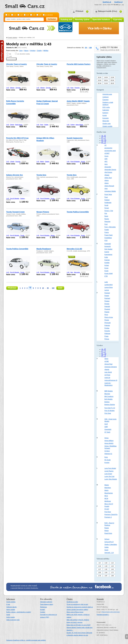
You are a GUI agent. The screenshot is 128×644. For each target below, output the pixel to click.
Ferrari (107, 208)
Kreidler (107, 263)
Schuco (107, 539)
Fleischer (108, 222)
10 (43, 288)
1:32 (106, 569)
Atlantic (107, 370)
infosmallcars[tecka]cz (111, 612)
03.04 (112, 80)
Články (70, 599)
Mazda (53, 272)
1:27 (100, 569)
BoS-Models (109, 399)
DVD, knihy (106, 107)
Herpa (107, 438)
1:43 (34, 15)
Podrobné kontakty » (103, 615)
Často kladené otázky (47, 604)
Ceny (21, 51)
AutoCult (107, 378)
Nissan (53, 235)
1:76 (100, 576)
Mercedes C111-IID (74, 249)
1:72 (112, 572)
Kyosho (107, 463)
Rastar (107, 528)
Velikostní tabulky (12, 607)
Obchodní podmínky (46, 602)
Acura (106, 156)
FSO (106, 241)
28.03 (112, 83)
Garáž (8, 615)
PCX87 (107, 509)
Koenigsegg (108, 255)
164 (53, 288)
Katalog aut (66, 20)
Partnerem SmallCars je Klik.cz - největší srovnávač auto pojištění (26, 640)
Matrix (42, 161)
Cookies (43, 612)
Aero (106, 164)
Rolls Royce (19, 125)
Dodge (46, 125)
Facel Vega (108, 194)
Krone (106, 268)
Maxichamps (109, 493)
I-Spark (12, 161)
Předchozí (12, 288)
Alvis (106, 189)
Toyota (53, 198)
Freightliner (108, 238)
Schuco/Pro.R (109, 542)
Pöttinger (107, 334)
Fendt (106, 205)
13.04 (112, 77)
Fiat (106, 213)
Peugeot (107, 309)
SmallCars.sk (107, 2)
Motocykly (106, 121)
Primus (107, 339)
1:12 (15, 15)
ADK (106, 159)
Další (60, 288)
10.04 (100, 80)
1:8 (100, 563)
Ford (106, 224)
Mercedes (77, 272)
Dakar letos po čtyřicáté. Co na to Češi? (79, 625)
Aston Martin (79, 125)
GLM (106, 424)
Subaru (22, 198)
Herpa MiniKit (109, 443)
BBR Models (109, 391)
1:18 (21, 15)
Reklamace (44, 607)
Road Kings (108, 533)
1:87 (40, 15)
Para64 (107, 506)
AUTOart (107, 375)
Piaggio (107, 312)
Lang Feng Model (110, 468)
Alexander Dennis (110, 170)
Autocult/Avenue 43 (111, 380)
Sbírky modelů (11, 610)
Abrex (106, 359)
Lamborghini (109, 285)
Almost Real (109, 364)
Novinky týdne (82, 20)
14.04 (106, 77)
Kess (72, 88)
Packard (107, 293)
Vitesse (12, 88)
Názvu (26, 51)
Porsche (77, 88)
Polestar (107, 325)
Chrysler (18, 88)
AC (106, 145)
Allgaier (107, 175)
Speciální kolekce (101, 20)
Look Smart (108, 474)
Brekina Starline (110, 405)
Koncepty (106, 118)
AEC (106, 161)
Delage (47, 161)
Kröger (107, 265)
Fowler (107, 230)
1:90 (112, 576)
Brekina (107, 402)
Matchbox (108, 488)
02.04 (100, 83)
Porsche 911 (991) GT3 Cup (17, 138)
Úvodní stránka (13, 38)
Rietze (107, 531)
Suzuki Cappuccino (75, 138)
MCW (106, 499)
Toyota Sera (41, 175)
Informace (11, 599)
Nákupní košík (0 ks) (108, 11)
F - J (104, 138)
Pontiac (107, 328)
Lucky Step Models (111, 479)
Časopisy (106, 100)
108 (90, 48)
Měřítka (46, 51)
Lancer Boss (109, 287)
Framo (107, 232)
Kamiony (105, 113)
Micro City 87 (109, 504)
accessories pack (110, 151)
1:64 (106, 572)
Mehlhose (108, 501)
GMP (106, 427)
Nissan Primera (43, 212)
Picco (106, 315)
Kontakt (42, 610)
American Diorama (111, 367)
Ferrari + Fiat (109, 211)
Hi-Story (107, 451)
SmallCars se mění (72, 602)
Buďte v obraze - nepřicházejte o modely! (19, 612)
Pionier (107, 320)
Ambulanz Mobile (110, 191)
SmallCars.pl (118, 2)
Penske (107, 304)
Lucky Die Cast (109, 476)
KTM (106, 276)
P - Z (104, 143)
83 (48, 288)
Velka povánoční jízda (13, 620)
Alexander (108, 167)
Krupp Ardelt (109, 274)
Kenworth (108, 246)
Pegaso (107, 301)
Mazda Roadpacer (44, 249)
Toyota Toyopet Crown (15, 212)
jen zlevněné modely (24, 54)
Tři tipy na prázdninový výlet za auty (77, 604)
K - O (104, 140)
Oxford (12, 125)
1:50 (100, 572)
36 (86, 48)
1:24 (27, 15)
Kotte (106, 257)
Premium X (108, 517)
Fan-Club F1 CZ (110, 408)
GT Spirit (107, 432)
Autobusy (106, 97)
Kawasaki (108, 244)
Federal (107, 200)
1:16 (100, 566)
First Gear (108, 413)
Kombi (105, 115)
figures (107, 219)
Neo (72, 272)
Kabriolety (106, 110)
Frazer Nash (109, 235)
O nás (8, 604)
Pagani (107, 296)
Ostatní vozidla (107, 126)
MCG (106, 496)
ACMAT (107, 153)
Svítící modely (11, 617)
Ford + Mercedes (110, 227)
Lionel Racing (109, 471)
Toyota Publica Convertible (78, 212)
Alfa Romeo (108, 172)
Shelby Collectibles (111, 545)
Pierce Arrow (109, 317)
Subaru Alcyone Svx (15, 175)
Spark (106, 550)
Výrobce (33, 51)
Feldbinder (108, 203)
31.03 (106, 83)
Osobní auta (107, 124)
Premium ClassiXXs (111, 515)
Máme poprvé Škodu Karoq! (75, 612)
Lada (106, 282)
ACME (107, 361)
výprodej (72, 72)
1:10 (106, 563)
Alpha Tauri (108, 178)
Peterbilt (107, 306)
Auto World (108, 372)
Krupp (106, 271)
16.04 (100, 77)
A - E (104, 136)
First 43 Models (75, 161)
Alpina (107, 180)
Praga (106, 336)
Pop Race (108, 512)
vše (9, 15)
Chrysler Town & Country (17, 64)
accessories (108, 148)
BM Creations (109, 396)
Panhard (107, 298)
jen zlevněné (49, 15)
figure (106, 216)
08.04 (106, 80)
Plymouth (108, 323)
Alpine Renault (109, 186)
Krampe (107, 260)
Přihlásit (79, 11)
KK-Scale (108, 460)
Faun (106, 197)
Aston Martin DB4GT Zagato (78, 101)
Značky (39, 51)
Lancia (107, 290)
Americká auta (107, 94)
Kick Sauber (109, 249)
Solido (107, 547)
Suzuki (83, 161)
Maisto (107, 485)
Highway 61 (108, 454)
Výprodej (117, 20)
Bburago (107, 394)
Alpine (107, 183)
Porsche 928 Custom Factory (79, 64)
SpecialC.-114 (109, 553)
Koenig (107, 252)
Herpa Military (109, 441)
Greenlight (108, 429)
